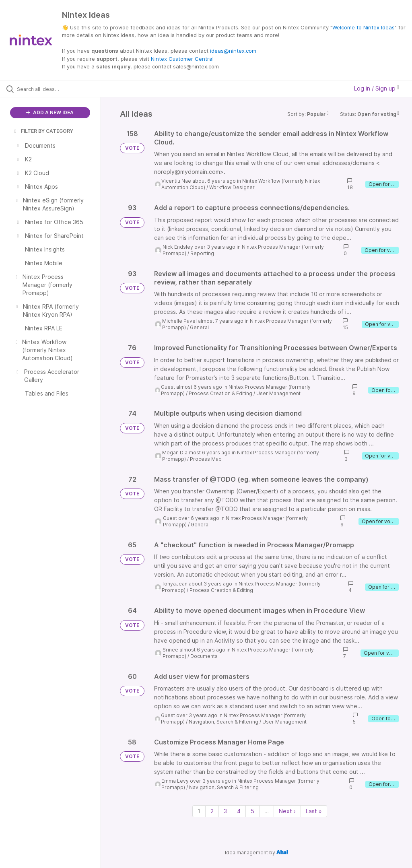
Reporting (202, 253)
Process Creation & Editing (220, 393)
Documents (204, 656)
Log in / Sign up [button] (377, 88)
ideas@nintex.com (233, 51)
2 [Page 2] (212, 811)
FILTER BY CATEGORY (43, 131)
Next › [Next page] (287, 811)
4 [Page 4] (239, 811)
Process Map (206, 459)
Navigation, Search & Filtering (224, 722)
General (199, 327)
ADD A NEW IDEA (50, 112)
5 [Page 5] (252, 811)
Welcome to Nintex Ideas (364, 27)
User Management (278, 393)
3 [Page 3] (225, 811)
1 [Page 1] (199, 811)
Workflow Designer (232, 187)
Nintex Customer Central (182, 59)
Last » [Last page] (314, 811)
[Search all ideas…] (54, 89)
